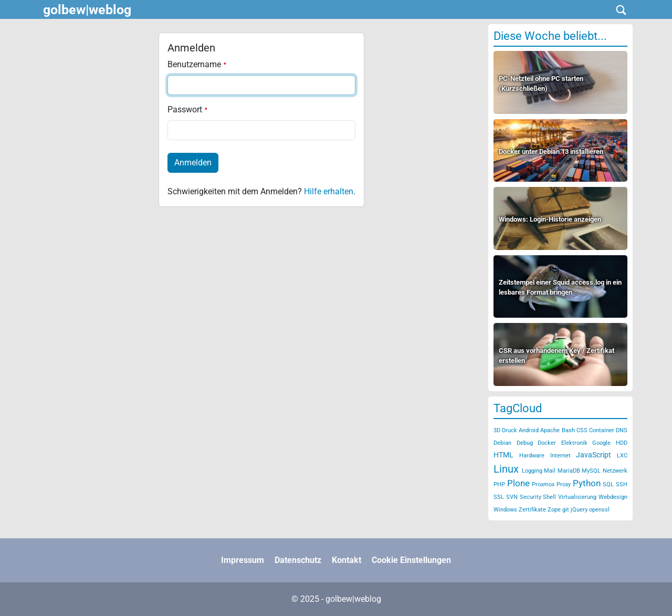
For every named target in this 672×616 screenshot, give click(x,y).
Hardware (532, 456)
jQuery (579, 510)
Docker (547, 443)
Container (602, 430)
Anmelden (193, 163)
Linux (506, 469)
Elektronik (574, 443)
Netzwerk (615, 471)
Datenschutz (298, 560)
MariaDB (569, 471)
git (566, 510)
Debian (502, 443)
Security (531, 497)
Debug (525, 443)
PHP (499, 484)
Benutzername (197, 64)
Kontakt (346, 560)
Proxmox (543, 484)
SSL (499, 497)
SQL (608, 484)
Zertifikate (532, 510)
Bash (568, 430)
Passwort (188, 109)
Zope (554, 510)
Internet (560, 456)
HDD (622, 443)
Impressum (243, 560)
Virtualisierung (577, 497)
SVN (512, 497)
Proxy (564, 484)
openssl (599, 510)
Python (587, 483)
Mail (550, 471)
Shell (549, 497)
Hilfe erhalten (329, 191)
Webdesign (613, 497)
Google (601, 443)
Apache (550, 430)
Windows (505, 510)
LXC (622, 456)
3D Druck (505, 430)
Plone (518, 483)
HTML (503, 455)
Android (529, 430)
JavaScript (594, 455)
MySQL (591, 471)
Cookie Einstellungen (411, 560)
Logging (532, 471)
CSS (582, 430)
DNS (622, 430)
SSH (622, 484)
